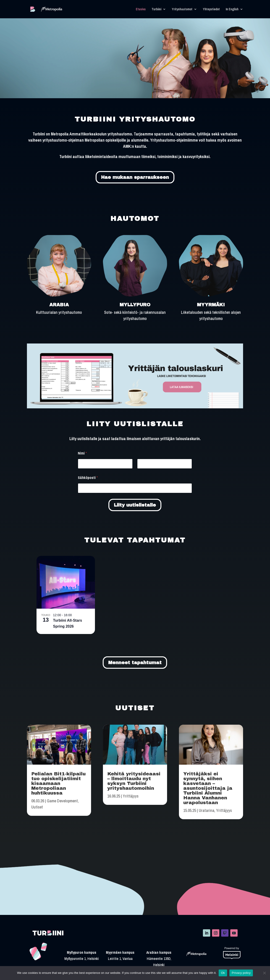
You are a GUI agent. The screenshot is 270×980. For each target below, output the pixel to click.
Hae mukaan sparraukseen (135, 177)
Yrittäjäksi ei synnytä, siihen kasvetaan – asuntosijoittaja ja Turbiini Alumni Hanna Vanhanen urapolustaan (208, 788)
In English (232, 9)
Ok (223, 973)
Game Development (62, 801)
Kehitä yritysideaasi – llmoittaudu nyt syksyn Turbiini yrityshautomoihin (134, 781)
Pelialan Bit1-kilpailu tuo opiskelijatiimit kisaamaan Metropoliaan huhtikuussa (58, 783)
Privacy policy (241, 973)
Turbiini (156, 9)
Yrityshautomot (182, 9)
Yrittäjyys (131, 796)
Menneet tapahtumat (135, 663)
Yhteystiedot (211, 9)
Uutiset (37, 807)
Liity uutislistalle (135, 505)
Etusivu (141, 9)
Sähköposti (88, 478)
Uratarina (207, 810)
